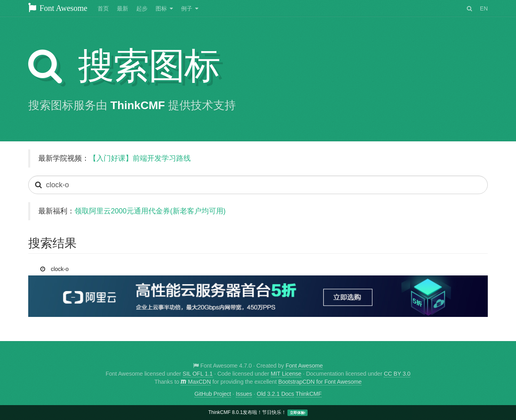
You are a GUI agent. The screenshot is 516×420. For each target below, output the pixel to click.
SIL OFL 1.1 (198, 374)
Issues (244, 394)
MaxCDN (196, 382)
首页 (103, 8)
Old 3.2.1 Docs (276, 394)
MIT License (286, 374)
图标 (161, 8)
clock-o (55, 267)
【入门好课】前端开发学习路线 (140, 158)
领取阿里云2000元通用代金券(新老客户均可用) (150, 211)
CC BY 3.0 (397, 374)
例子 (187, 8)
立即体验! (298, 413)
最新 (123, 8)
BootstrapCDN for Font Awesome (320, 382)
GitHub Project (213, 394)
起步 (142, 8)
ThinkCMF (138, 105)
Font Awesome (58, 8)
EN (484, 8)
